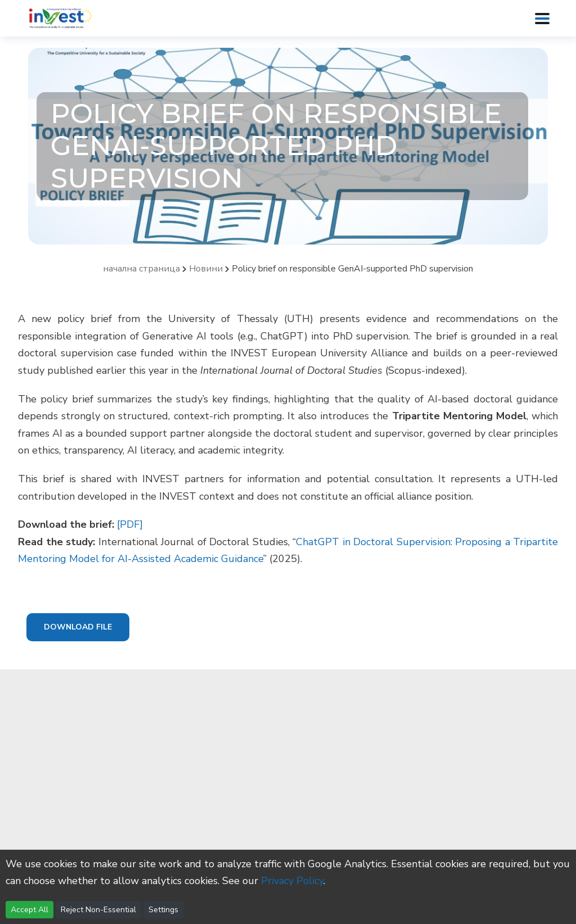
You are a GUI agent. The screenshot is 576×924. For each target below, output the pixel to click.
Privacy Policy (292, 881)
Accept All (30, 910)
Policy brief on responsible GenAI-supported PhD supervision (352, 269)
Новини (206, 269)
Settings (163, 910)
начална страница (141, 269)
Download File (78, 627)
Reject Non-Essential (98, 910)
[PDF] (130, 524)
